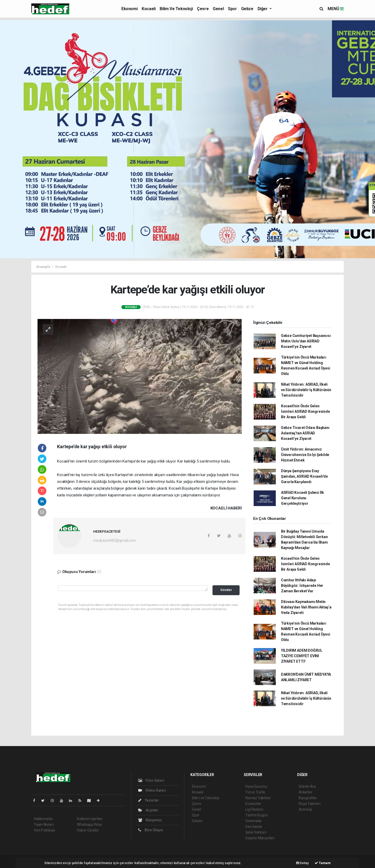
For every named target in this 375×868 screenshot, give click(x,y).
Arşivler (148, 810)
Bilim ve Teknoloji (176, 9)
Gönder (226, 590)
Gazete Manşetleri (260, 838)
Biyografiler (308, 798)
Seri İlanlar (254, 827)
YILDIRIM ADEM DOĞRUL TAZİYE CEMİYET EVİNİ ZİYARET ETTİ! (302, 656)
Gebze (247, 9)
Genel (218, 9)
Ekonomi (129, 9)
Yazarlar (149, 800)
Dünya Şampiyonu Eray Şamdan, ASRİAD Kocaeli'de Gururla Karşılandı (304, 476)
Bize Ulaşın (151, 830)
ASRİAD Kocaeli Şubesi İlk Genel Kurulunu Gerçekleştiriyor (302, 498)
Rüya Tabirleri (310, 804)
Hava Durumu (256, 786)
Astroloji (305, 809)
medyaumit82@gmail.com (115, 540)
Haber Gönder (88, 830)
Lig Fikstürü (254, 809)
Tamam (323, 863)
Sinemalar (254, 821)
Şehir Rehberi (256, 832)
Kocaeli (149, 9)
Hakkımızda (43, 819)
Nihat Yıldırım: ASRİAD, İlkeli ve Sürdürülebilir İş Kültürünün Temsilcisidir (306, 390)
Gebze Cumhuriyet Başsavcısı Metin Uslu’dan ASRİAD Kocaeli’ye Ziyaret (306, 341)
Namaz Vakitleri (258, 798)
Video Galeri (152, 790)
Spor (232, 9)
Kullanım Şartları (90, 819)
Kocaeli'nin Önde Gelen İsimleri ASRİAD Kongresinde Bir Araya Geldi (305, 411)
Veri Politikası (44, 830)
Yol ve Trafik (255, 792)
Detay (302, 863)
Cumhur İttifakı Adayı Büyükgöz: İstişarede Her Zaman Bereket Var (302, 586)
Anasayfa (43, 267)
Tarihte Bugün (257, 815)
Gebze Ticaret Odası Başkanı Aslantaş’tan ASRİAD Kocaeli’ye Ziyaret (305, 433)
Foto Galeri (151, 780)
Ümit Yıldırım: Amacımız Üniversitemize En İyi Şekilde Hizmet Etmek (305, 455)
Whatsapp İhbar (89, 824)
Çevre (203, 9)
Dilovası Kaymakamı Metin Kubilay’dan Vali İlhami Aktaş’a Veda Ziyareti (306, 607)
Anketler (305, 792)
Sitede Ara (307, 786)
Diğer (263, 9)
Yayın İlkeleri (44, 824)
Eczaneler (253, 804)
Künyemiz (150, 820)
